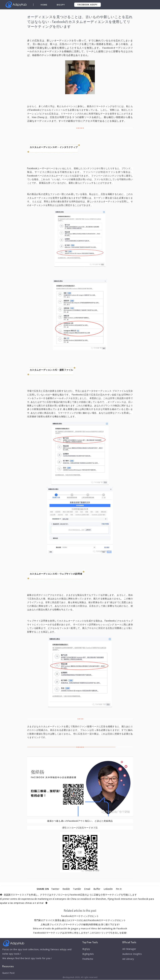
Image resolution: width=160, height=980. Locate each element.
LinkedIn (108, 889)
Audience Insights (132, 954)
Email (87, 889)
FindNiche (88, 959)
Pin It (119, 889)
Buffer (97, 889)
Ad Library (128, 959)
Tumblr (77, 889)
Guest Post (9, 973)
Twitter (55, 889)
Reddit (66, 889)
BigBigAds (88, 954)
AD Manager (129, 949)
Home (44, 5)
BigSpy (61, 5)
